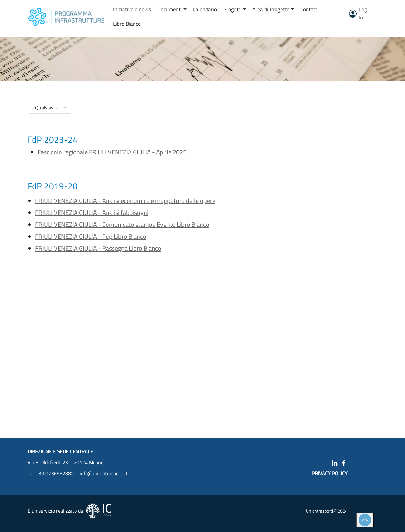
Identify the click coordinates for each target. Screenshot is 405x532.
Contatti (309, 9)
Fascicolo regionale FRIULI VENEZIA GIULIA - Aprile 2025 (112, 152)
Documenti (170, 9)
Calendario (205, 9)
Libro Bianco (127, 24)
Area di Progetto (271, 9)
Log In (363, 13)
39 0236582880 (56, 473)
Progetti (232, 9)
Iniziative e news (132, 9)
